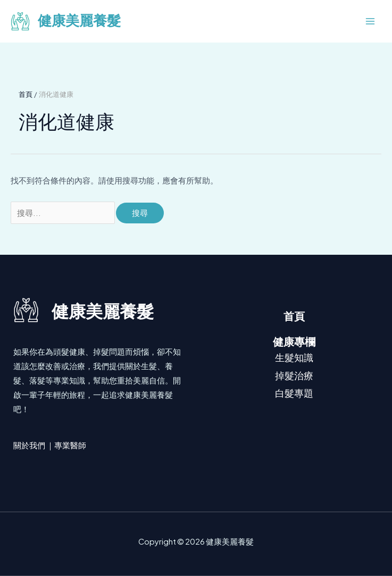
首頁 (294, 316)
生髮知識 (294, 357)
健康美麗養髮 (79, 21)
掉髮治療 (294, 375)
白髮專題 (294, 393)
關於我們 (29, 445)
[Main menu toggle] (370, 21)
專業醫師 (70, 445)
